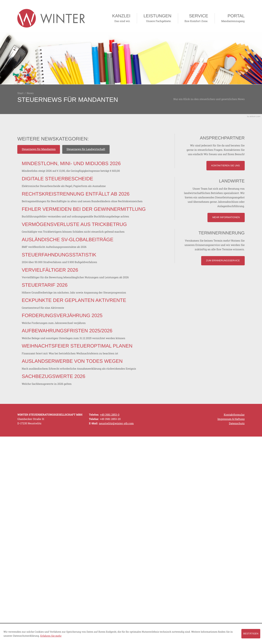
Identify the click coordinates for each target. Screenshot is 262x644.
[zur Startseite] (51, 18)
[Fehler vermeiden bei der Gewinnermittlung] (111, 257)
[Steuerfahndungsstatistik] (94, 340)
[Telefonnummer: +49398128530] (110, 601)
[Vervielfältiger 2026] (110, 367)
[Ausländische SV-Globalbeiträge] (102, 312)
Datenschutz (237, 610)
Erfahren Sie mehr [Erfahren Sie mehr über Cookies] (51, 636)
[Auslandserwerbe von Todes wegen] (111, 533)
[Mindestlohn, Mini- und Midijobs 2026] (106, 174)
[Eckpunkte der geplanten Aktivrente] (109, 423)
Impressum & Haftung (231, 605)
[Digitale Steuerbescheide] (99, 202)
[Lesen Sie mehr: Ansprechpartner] (225, 166)
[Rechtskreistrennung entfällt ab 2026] (111, 229)
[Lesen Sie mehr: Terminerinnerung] (223, 261)
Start (20, 93)
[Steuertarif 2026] (109, 395)
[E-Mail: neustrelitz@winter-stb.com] (116, 610)
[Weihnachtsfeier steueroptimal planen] (111, 506)
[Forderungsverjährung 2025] (97, 450)
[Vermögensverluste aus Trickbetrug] (109, 285)
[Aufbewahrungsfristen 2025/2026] (108, 478)
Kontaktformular (234, 601)
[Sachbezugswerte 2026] (88, 561)
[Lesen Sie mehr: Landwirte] (226, 217)
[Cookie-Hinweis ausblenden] (251, 634)
